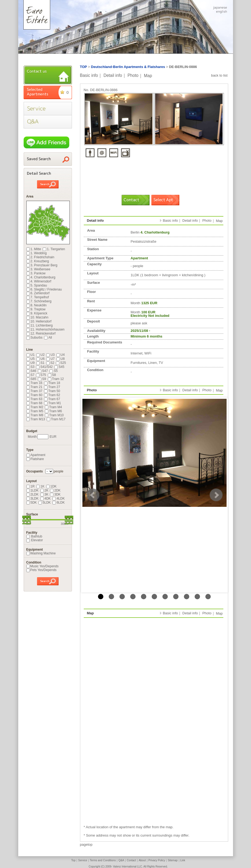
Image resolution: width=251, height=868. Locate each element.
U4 (61, 355)
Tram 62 (52, 395)
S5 (54, 371)
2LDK (32, 494)
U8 (61, 359)
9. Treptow (36, 309)
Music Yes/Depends (42, 566)
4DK (46, 498)
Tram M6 (53, 411)
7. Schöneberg (39, 301)
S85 (31, 379)
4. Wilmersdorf (39, 281)
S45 (59, 367)
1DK (51, 486)
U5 (30, 359)
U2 (40, 355)
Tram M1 (53, 403)
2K (44, 490)
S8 (52, 375)
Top (73, 860)
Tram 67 (52, 399)
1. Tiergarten (54, 249)
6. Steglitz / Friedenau (44, 289)
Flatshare (35, 459)
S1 (40, 363)
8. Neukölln (37, 305)
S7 (30, 375)
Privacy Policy (157, 860)
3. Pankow (36, 273)
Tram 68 (34, 403)
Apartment (36, 455)
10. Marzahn (37, 317)
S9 (42, 379)
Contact (131, 860)
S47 (43, 371)
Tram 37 (34, 391)
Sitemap (173, 860)
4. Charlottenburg (41, 277)
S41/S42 (44, 367)
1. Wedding (37, 253)
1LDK (32, 490)
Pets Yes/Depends (41, 570)
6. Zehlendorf (38, 293)
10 (197, 597)
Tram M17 (56, 419)
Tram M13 (36, 419)
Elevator (35, 540)
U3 (50, 355)
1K (40, 486)
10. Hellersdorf (39, 321)
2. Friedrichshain (40, 257)
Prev (93, 495)
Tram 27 (52, 387)
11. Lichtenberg (40, 325)
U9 (30, 363)
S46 (31, 371)
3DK (55, 494)
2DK (55, 490)
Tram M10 (54, 415)
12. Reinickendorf (41, 333)
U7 (50, 359)
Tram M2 (35, 407)
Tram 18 (52, 383)
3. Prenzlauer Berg (42, 265)
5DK (32, 503)
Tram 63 (34, 399)
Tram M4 (53, 407)
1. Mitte (34, 249)
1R (30, 486)
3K (44, 494)
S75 (41, 375)
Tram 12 (56, 379)
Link (183, 860)
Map (148, 75)
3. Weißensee (38, 269)
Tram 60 (34, 395)
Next (216, 495)
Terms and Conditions (103, 860)
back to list (219, 75)
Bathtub (34, 536)
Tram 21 (34, 387)
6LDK (59, 503)
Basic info (89, 75)
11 (208, 597)
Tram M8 (35, 415)
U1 (30, 355)
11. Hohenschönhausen (46, 329)
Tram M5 (35, 411)
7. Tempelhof (38, 297)
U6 (40, 359)
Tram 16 (34, 383)
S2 (50, 363)
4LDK (59, 498)
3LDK (32, 498)
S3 (30, 367)
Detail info (113, 75)
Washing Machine (41, 553)
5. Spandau (37, 285)
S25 (61, 363)
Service (83, 860)
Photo (133, 75)
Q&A (121, 860)
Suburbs (34, 338)
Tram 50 (52, 391)
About (142, 860)
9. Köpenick (37, 313)
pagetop (86, 844)
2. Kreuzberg (38, 261)
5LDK (45, 503)
